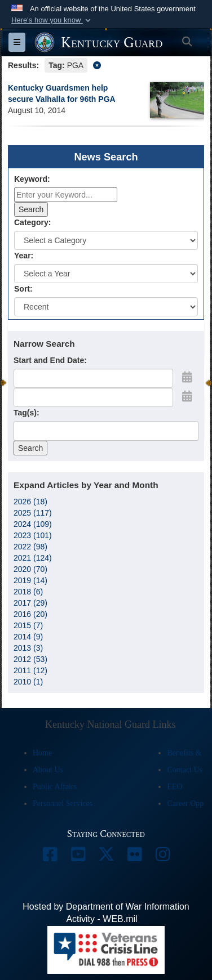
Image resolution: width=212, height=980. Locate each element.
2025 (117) (33, 513)
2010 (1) (28, 682)
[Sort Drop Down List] (106, 307)
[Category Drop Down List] (106, 240)
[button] (52, 20)
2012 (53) (30, 659)
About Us (48, 770)
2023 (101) (33, 535)
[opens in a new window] (50, 857)
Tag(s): (26, 413)
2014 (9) (28, 637)
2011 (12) (30, 670)
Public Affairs (55, 787)
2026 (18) (30, 502)
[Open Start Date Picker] (187, 377)
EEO (175, 787)
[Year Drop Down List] (106, 274)
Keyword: (32, 179)
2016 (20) (30, 614)
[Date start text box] (93, 378)
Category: (32, 222)
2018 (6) (28, 592)
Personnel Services (63, 804)
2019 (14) (30, 580)
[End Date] (93, 397)
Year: (24, 256)
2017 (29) (30, 603)
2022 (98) (30, 547)
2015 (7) (28, 625)
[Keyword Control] (66, 195)
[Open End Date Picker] (187, 396)
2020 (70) (30, 569)
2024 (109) (33, 524)
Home (42, 753)
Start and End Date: (50, 360)
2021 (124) (33, 558)
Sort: (23, 289)
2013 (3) (28, 648)
